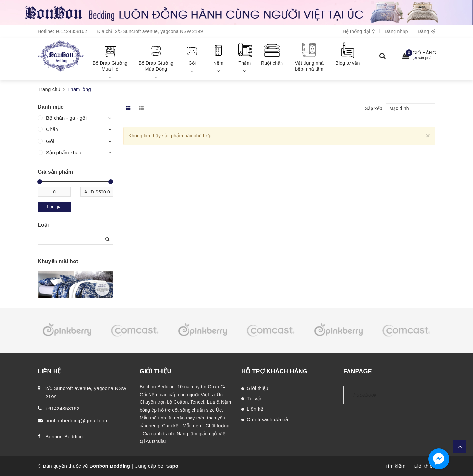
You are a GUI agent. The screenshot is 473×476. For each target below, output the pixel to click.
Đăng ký (427, 31)
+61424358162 (71, 31)
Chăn (52, 129)
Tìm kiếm (395, 466)
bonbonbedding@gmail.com (77, 421)
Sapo (172, 466)
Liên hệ (255, 409)
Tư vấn (255, 399)
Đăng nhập (396, 31)
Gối (50, 141)
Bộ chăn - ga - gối (66, 118)
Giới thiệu (258, 388)
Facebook (365, 395)
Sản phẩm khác (64, 153)
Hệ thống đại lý (359, 31)
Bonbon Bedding (64, 436)
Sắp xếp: (374, 108)
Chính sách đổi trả (268, 419)
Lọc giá (54, 207)
